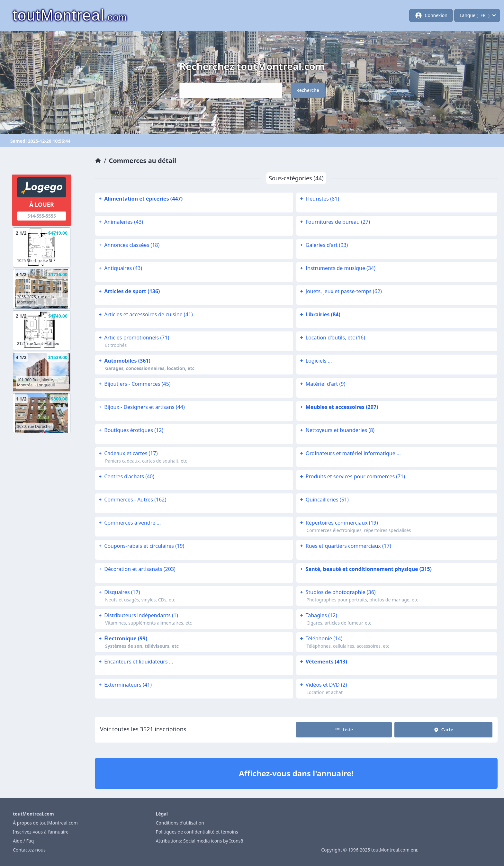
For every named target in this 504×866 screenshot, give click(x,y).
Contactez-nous (29, 850)
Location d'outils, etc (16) (332, 338)
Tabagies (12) (318, 615)
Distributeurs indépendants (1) (138, 615)
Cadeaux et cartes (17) (128, 453)
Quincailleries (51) (324, 500)
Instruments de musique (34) (337, 268)
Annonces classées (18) (128, 245)
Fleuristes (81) (319, 199)
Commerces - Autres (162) (132, 500)
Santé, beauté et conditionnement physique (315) (365, 569)
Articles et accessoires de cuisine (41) (145, 314)
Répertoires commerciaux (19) (338, 523)
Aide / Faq (23, 841)
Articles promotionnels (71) (133, 338)
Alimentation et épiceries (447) (140, 199)
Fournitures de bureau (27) (334, 222)
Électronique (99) (122, 638)
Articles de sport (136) (129, 291)
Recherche (308, 90)
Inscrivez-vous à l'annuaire (41, 832)
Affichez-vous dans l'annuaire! (296, 773)
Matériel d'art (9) (322, 384)
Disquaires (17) (119, 592)
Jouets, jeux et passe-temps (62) (340, 291)
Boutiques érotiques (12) (130, 430)
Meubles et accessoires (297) (338, 407)
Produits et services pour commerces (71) (352, 476)
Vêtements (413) (323, 662)
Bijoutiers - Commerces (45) (134, 384)
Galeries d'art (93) (323, 245)
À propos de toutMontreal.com (45, 823)
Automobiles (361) (124, 361)
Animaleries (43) (120, 222)
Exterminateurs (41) (125, 685)
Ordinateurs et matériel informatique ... (350, 453)
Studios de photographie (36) (337, 592)
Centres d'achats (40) (126, 476)
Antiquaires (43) (120, 268)
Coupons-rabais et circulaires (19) (141, 546)
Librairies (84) (319, 314)
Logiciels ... (315, 361)
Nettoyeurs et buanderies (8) (337, 430)
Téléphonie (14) (320, 638)
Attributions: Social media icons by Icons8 (199, 841)
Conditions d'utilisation (180, 823)
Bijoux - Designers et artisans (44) (141, 407)
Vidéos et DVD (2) (323, 685)
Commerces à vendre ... (129, 523)
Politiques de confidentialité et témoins (197, 832)
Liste (344, 730)
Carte (443, 730)
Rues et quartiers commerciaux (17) (345, 546)
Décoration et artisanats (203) (136, 569)
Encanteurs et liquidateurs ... (135, 662)
